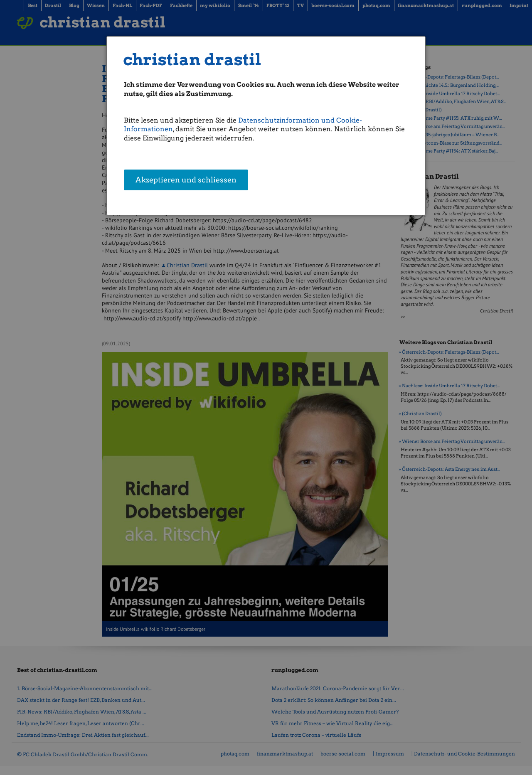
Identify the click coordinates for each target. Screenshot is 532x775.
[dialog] (266, 126)
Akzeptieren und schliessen (186, 181)
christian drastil (192, 60)
